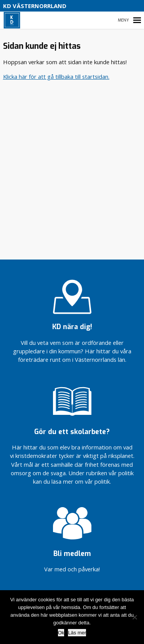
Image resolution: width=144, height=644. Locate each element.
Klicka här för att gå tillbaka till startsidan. (56, 77)
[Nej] (134, 617)
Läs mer (77, 633)
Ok (61, 633)
